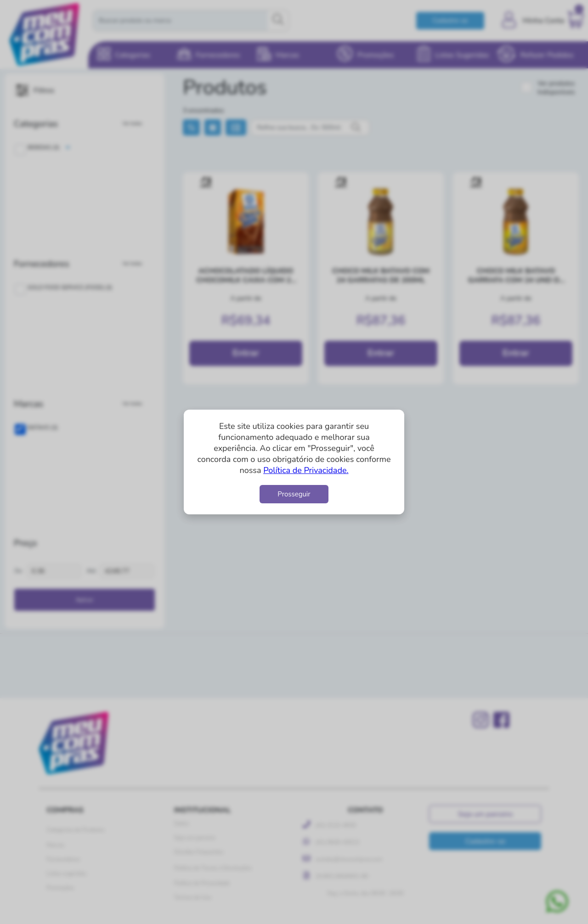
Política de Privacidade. (306, 470)
